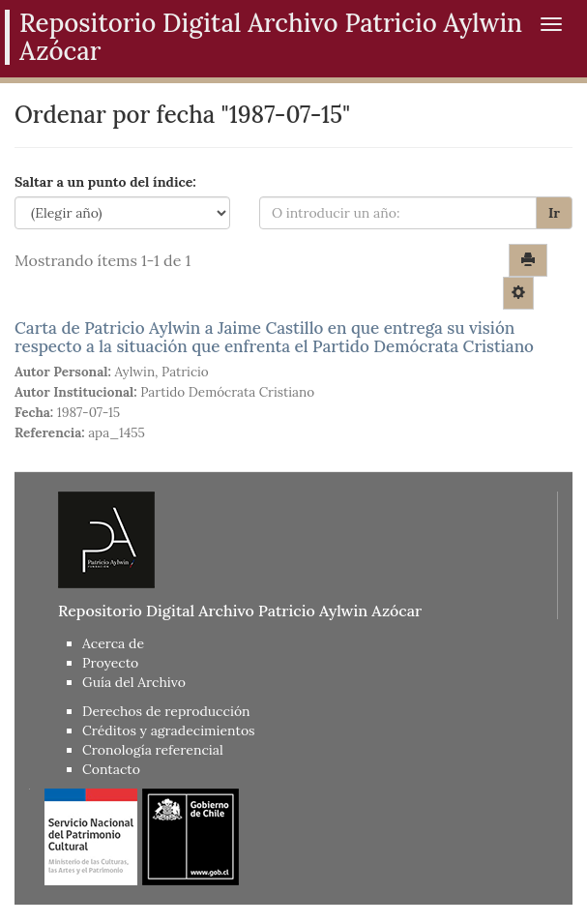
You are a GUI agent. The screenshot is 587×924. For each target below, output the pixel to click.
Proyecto (110, 663)
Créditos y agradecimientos (169, 730)
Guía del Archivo (134, 682)
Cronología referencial (153, 750)
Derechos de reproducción (166, 711)
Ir (554, 213)
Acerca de (113, 643)
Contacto (111, 769)
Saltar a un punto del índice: (105, 182)
